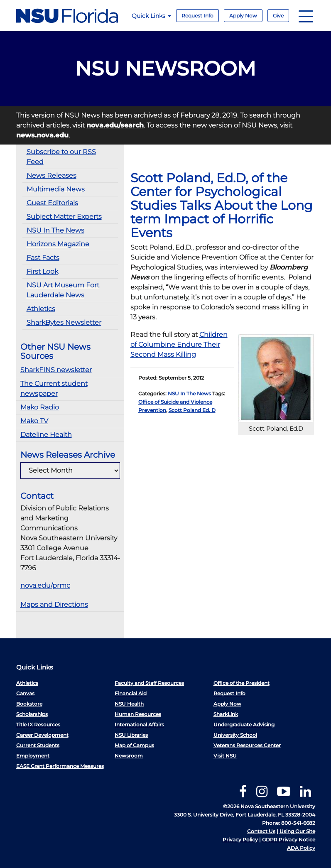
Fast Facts (43, 258)
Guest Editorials (52, 203)
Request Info (197, 16)
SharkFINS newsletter (56, 370)
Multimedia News (56, 189)
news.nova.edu (42, 135)
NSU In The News (55, 230)
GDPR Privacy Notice (289, 840)
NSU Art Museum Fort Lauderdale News (63, 290)
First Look (42, 271)
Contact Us (261, 831)
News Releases (51, 175)
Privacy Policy (240, 840)
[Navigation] (306, 16)
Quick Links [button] (151, 16)
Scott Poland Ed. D (192, 410)
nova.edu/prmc (45, 585)
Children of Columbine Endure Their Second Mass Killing (179, 345)
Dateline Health (46, 435)
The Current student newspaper (54, 389)
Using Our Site (297, 831)
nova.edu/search (115, 125)
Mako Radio (40, 407)
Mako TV (34, 421)
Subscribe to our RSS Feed (61, 157)
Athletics (41, 309)
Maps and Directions (54, 604)
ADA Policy (301, 848)
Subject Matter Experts (64, 217)
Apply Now (243, 16)
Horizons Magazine (58, 244)
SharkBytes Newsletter (64, 322)
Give (278, 16)
